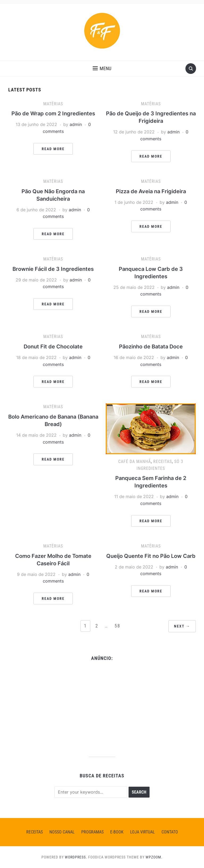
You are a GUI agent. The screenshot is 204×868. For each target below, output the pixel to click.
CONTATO (170, 832)
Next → (182, 626)
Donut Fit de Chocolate (53, 347)
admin (76, 124)
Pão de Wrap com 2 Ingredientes (53, 113)
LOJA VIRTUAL (143, 832)
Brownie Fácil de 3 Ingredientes (53, 269)
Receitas (163, 462)
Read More (53, 149)
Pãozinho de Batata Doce (151, 347)
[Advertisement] (102, 706)
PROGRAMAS (92, 832)
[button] (102, 69)
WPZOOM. (154, 857)
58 (117, 626)
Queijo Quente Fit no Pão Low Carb (151, 556)
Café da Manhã (135, 462)
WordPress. (76, 857)
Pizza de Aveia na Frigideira (151, 191)
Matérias (53, 104)
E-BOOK (117, 832)
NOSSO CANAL (62, 832)
